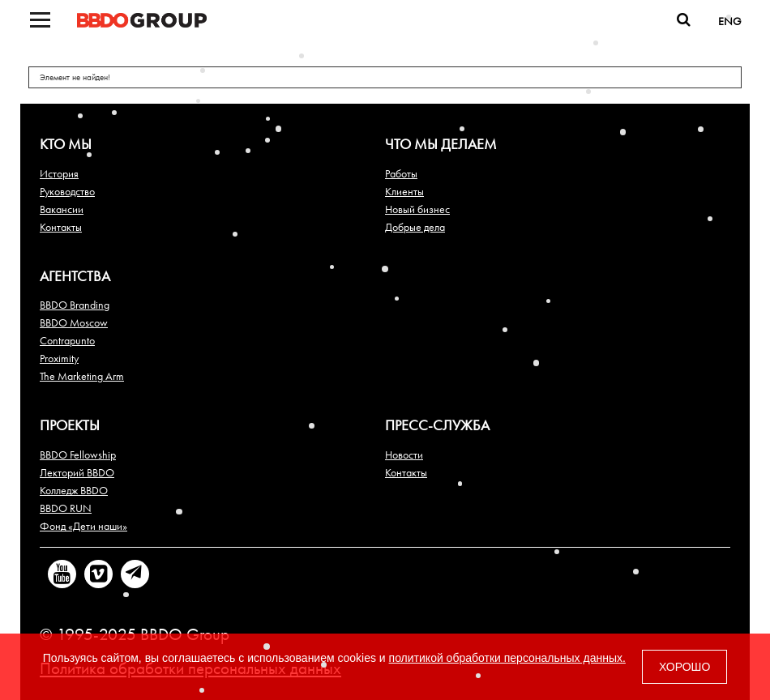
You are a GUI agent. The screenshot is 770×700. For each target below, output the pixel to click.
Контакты (61, 227)
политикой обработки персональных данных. (507, 658)
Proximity (59, 358)
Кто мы (66, 144)
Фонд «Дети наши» (83, 526)
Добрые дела (415, 227)
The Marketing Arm (82, 376)
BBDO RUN (66, 508)
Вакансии (62, 209)
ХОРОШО (684, 667)
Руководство (67, 191)
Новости (404, 455)
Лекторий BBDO (77, 472)
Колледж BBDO (74, 490)
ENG (730, 21)
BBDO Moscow (74, 322)
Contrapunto (67, 340)
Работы (401, 173)
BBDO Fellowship (78, 455)
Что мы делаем (441, 144)
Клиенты (404, 191)
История (59, 173)
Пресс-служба (437, 425)
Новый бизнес (417, 209)
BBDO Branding (75, 305)
